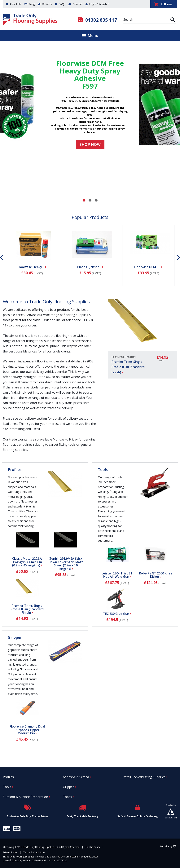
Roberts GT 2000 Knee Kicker (156, 575)
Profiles (15, 470)
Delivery (45, 4)
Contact (75, 4)
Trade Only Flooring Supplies (30, 20)
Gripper (15, 637)
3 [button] (96, 200)
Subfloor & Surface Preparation (25, 797)
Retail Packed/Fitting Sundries (144, 777)
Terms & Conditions (34, 852)
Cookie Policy (93, 847)
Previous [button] (2, 257)
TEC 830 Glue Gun (117, 614)
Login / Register (97, 4)
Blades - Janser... (90, 267)
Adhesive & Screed (76, 777)
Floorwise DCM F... (148, 267)
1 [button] (84, 200)
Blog (29, 4)
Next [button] (178, 257)
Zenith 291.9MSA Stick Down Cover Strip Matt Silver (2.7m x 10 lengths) (66, 564)
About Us (14, 4)
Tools (103, 470)
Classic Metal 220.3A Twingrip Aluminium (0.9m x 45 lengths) (27, 562)
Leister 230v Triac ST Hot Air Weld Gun (117, 575)
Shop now (90, 144)
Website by (169, 846)
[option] (90, 105)
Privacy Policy (10, 852)
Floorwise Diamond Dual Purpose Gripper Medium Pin (27, 730)
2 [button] (90, 200)
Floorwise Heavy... (32, 267)
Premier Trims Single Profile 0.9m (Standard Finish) (128, 367)
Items (163, 4)
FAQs (60, 4)
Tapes (67, 797)
